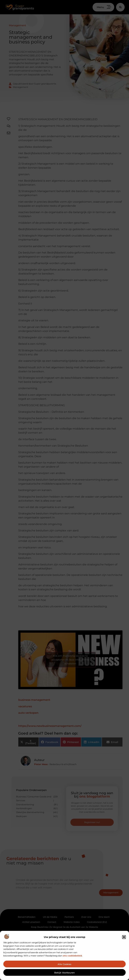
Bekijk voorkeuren (64, 973)
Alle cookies (64, 964)
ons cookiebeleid (72, 956)
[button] (124, 937)
